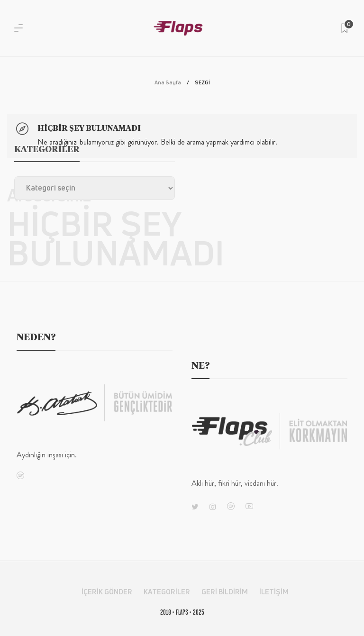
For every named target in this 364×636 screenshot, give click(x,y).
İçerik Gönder (107, 592)
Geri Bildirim (225, 592)
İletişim (274, 592)
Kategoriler (167, 592)
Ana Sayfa (168, 82)
